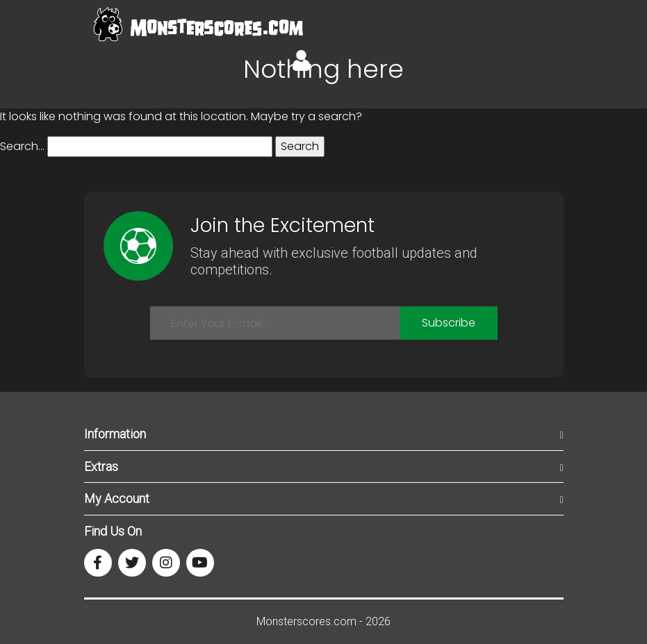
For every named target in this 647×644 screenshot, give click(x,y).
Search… (22, 146)
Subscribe (449, 323)
